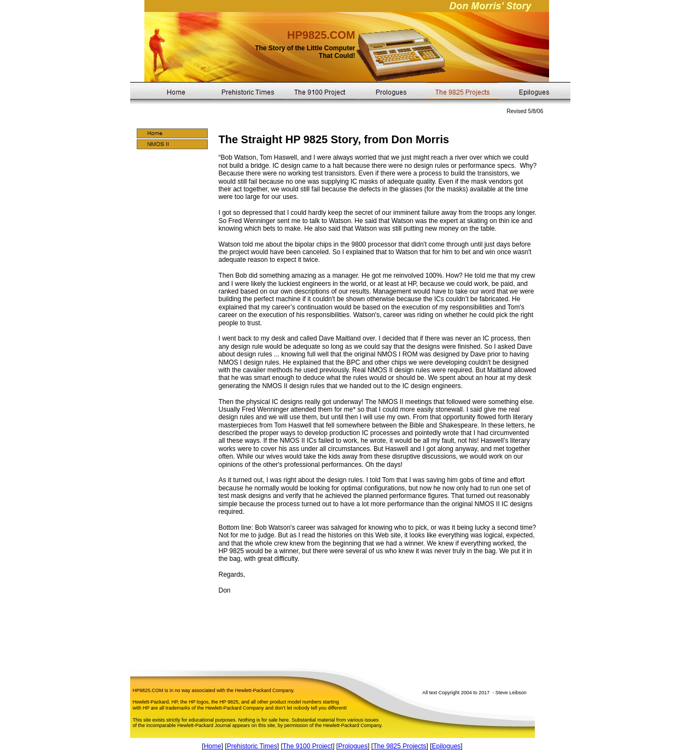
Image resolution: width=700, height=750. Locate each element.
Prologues (353, 746)
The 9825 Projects (399, 746)
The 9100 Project (308, 746)
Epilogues (447, 746)
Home (213, 746)
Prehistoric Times (252, 746)
